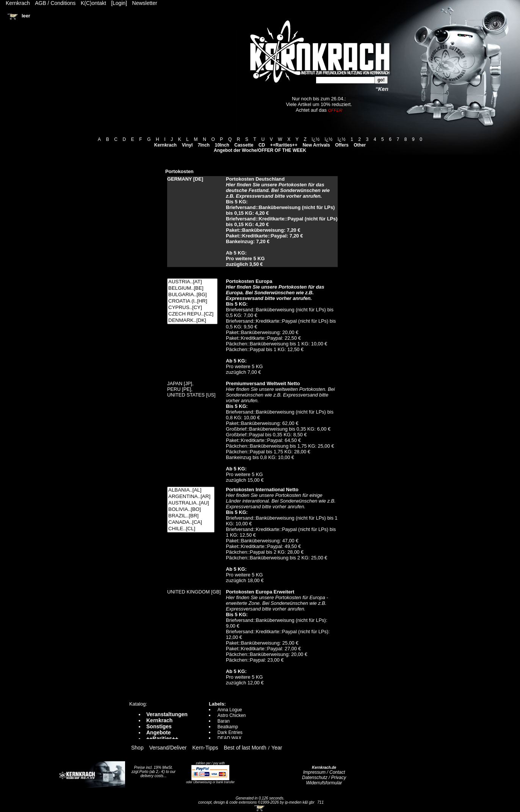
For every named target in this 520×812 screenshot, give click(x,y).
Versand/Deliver (168, 748)
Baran (224, 721)
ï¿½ (316, 139)
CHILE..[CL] (191, 529)
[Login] (119, 3)
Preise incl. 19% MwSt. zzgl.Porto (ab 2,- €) (152, 770)
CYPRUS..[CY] (192, 308)
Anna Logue (230, 710)
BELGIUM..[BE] (192, 288)
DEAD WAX (230, 738)
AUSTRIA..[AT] (192, 282)
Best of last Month (245, 748)
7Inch (204, 145)
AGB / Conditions (55, 3)
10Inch (222, 145)
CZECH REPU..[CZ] (192, 314)
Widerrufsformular (324, 783)
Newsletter (145, 3)
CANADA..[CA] (191, 522)
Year (277, 748)
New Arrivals (316, 145)
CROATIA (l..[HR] (192, 301)
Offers (342, 145)
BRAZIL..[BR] (191, 516)
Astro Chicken (232, 715)
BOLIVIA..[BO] (191, 510)
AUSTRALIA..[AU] (191, 503)
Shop (137, 748)
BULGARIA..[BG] (192, 295)
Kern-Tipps (205, 748)
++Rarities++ (284, 145)
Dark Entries (230, 732)
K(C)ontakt (93, 3)
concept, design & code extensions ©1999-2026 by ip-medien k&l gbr (257, 802)
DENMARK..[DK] (192, 321)
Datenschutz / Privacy (324, 778)
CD (262, 145)
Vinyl (187, 145)
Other (360, 145)
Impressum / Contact (324, 772)
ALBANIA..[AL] (191, 490)
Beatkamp (228, 727)
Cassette (244, 145)
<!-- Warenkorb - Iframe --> (260, 808)
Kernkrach (165, 145)
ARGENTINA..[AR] (191, 497)
